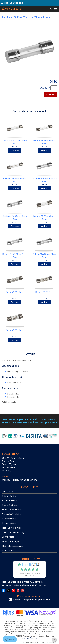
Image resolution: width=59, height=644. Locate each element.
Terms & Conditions (12, 514)
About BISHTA (9, 500)
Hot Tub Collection (12, 528)
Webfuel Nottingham (49, 642)
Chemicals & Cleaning (13, 532)
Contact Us (8, 491)
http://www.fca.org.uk (30, 638)
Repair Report (9, 519)
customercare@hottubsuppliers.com (32, 600)
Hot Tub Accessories (13, 546)
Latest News (8, 550)
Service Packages (11, 541)
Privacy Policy (9, 496)
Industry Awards (11, 523)
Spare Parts (8, 537)
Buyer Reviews (9, 505)
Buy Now (50, 95)
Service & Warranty (12, 510)
